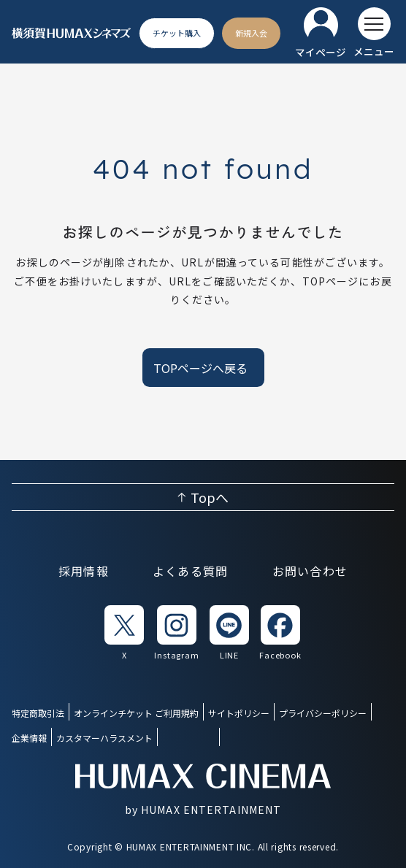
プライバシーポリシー (323, 713)
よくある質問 (191, 571)
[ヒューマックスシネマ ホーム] (72, 33)
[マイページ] (321, 33)
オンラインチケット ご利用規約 (136, 713)
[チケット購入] (177, 33)
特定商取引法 (38, 713)
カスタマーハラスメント (104, 738)
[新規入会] (251, 33)
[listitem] (124, 633)
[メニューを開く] (374, 33)
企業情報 (29, 738)
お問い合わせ (310, 571)
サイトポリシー (239, 713)
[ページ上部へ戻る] (203, 497)
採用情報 (84, 571)
